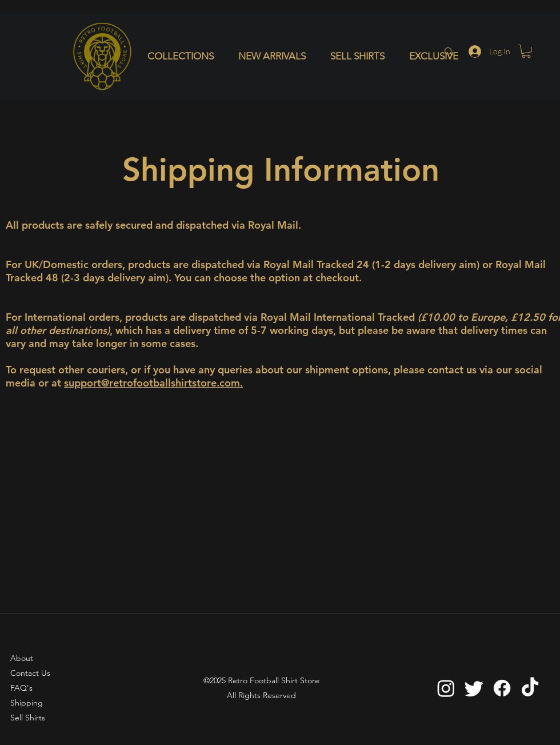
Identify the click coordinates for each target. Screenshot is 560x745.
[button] (184, 56)
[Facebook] (502, 688)
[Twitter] (474, 688)
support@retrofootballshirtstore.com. (153, 383)
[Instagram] (446, 688)
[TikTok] (530, 688)
